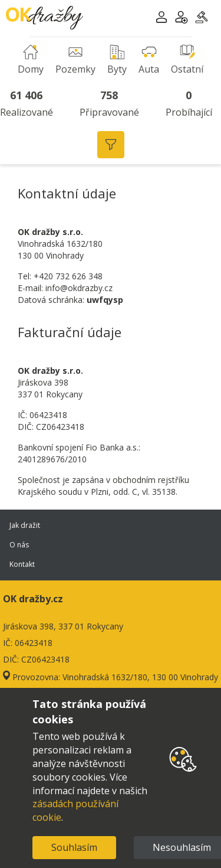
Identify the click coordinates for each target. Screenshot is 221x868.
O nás (111, 545)
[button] (161, 19)
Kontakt (111, 564)
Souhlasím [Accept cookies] (74, 847)
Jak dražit (111, 525)
